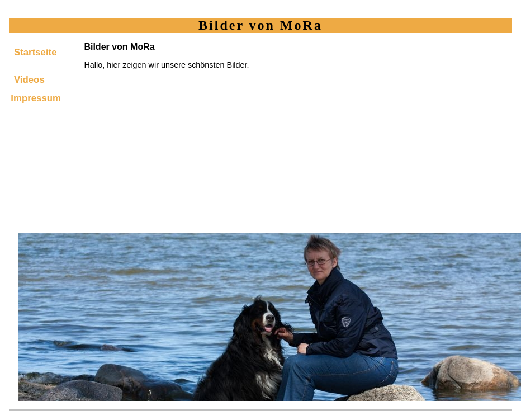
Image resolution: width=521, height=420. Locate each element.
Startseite (35, 52)
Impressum (36, 98)
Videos (29, 80)
